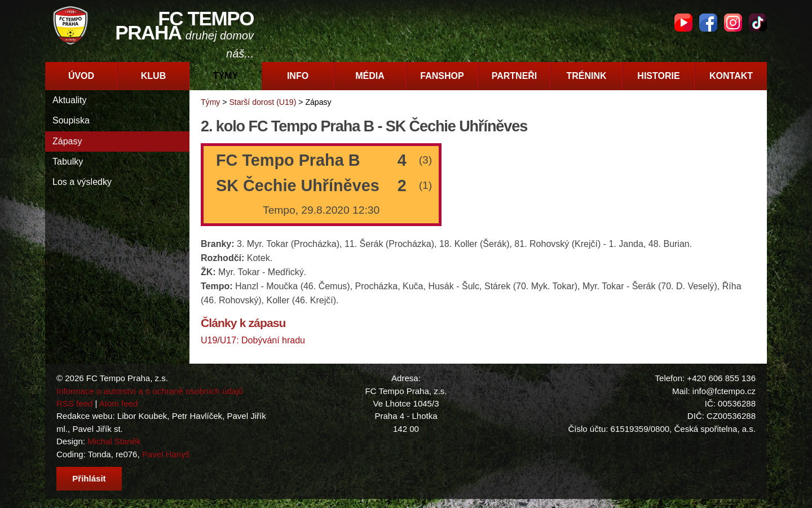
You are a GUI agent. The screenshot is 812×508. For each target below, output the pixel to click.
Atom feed (119, 403)
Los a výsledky (82, 182)
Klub (153, 76)
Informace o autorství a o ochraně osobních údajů (150, 391)
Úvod (81, 76)
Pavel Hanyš (166, 454)
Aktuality (69, 100)
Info (298, 76)
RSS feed (74, 403)
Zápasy (67, 141)
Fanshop (442, 76)
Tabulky (68, 162)
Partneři (515, 76)
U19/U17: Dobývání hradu (253, 340)
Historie (658, 76)
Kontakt (731, 76)
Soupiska (71, 120)
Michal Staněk (114, 441)
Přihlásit (89, 478)
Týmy (226, 76)
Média (370, 76)
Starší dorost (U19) (262, 102)
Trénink (586, 76)
